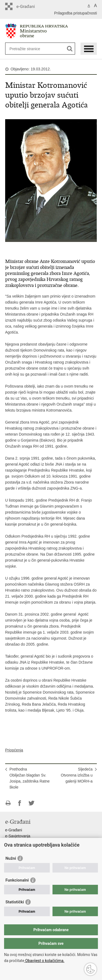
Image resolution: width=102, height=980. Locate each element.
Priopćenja (14, 750)
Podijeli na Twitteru (31, 803)
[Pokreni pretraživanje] (70, 49)
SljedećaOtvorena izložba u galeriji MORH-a (77, 775)
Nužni (11, 858)
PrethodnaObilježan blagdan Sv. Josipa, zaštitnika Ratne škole (30, 778)
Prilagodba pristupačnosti (75, 13)
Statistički (15, 902)
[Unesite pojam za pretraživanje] (29, 49)
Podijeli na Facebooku (20, 803)
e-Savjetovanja (18, 836)
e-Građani (14, 830)
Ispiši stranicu (8, 803)
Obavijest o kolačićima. (44, 961)
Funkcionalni (17, 880)
